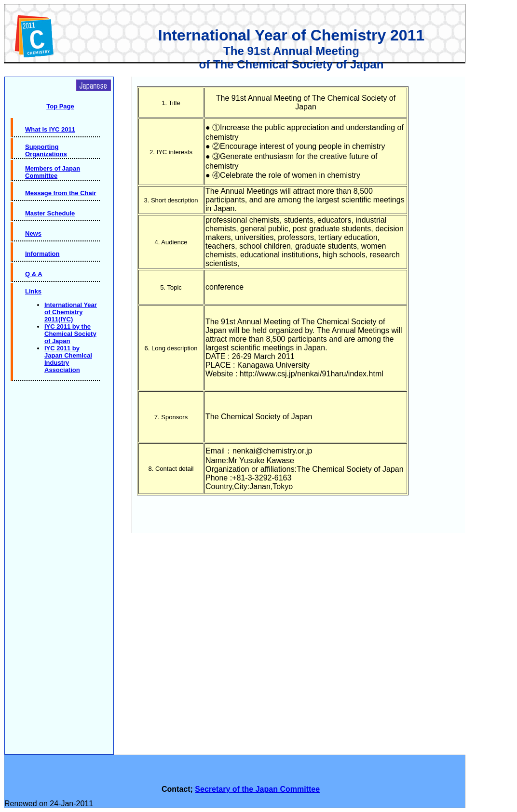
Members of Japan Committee (53, 172)
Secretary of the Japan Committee (257, 789)
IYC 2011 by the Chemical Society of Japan (70, 334)
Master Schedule (50, 213)
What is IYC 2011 (50, 129)
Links (33, 291)
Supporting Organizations (46, 150)
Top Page (60, 106)
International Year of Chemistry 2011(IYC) (71, 312)
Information (42, 254)
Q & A (34, 274)
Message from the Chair (61, 193)
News (33, 233)
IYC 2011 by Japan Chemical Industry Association (68, 359)
